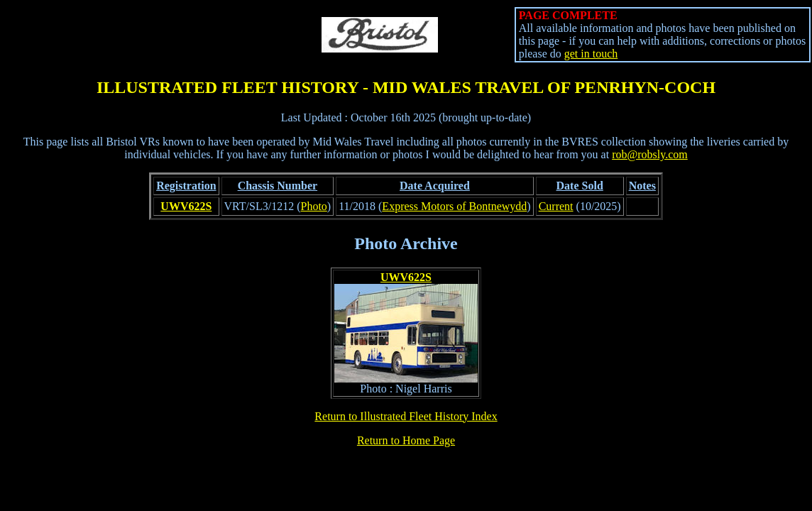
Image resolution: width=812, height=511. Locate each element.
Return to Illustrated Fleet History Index (406, 416)
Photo (314, 206)
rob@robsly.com (650, 154)
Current (556, 206)
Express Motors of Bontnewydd (454, 206)
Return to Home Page (406, 440)
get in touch (591, 54)
